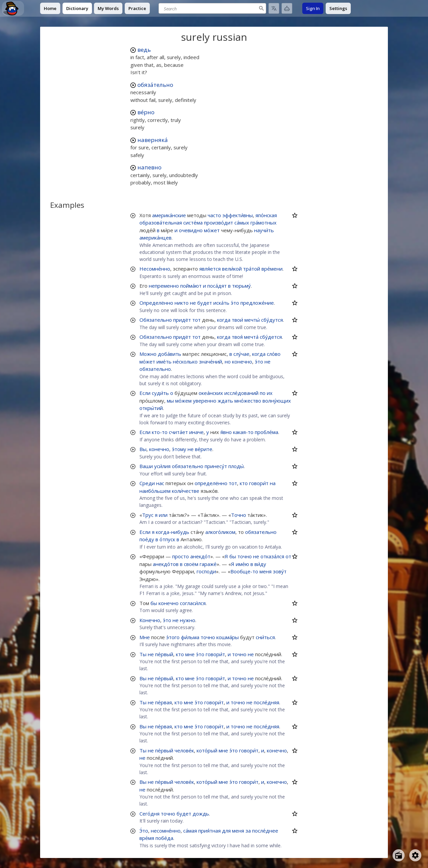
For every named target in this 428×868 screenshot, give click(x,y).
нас (160, 483)
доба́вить (170, 354)
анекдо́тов (166, 564)
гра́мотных (263, 223)
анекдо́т (200, 556)
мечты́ (252, 320)
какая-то (243, 432)
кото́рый (207, 750)
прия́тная (209, 831)
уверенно (205, 401)
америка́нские (169, 215)
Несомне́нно (155, 269)
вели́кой (232, 269)
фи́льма (190, 637)
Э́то (144, 831)
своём (191, 564)
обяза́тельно (155, 85)
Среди (147, 483)
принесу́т (216, 466)
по (263, 393)
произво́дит (219, 223)
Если (145, 393)
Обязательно (156, 320)
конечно (242, 361)
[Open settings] (415, 855)
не (193, 303)
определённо (211, 483)
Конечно (150, 620)
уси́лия (162, 466)
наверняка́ (153, 140)
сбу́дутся (272, 320)
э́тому (179, 449)
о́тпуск (167, 539)
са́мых (242, 223)
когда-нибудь (173, 532)
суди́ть (160, 393)
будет (205, 303)
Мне (145, 637)
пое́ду (147, 539)
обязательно (155, 369)
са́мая (190, 831)
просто (181, 556)
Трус (148, 515)
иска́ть (221, 303)
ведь (144, 50)
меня (265, 571)
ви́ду (260, 564)
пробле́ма (266, 432)
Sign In (313, 8)
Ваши (146, 466)
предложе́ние (257, 303)
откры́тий (151, 408)
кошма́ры (228, 637)
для (226, 831)
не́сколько (185, 361)
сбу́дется (271, 337)
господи (206, 571)
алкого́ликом (220, 532)
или (163, 515)
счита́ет (178, 432)
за (248, 831)
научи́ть (264, 230)
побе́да (164, 838)
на (273, 483)
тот (196, 320)
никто (182, 303)
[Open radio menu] (399, 855)
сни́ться (265, 637)
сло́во (274, 354)
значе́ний (210, 361)
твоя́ (237, 337)
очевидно (191, 230)
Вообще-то (244, 571)
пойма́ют (191, 286)
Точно (239, 515)
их (270, 393)
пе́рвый (164, 654)
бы (233, 556)
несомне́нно (166, 831)
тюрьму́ (241, 286)
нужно (188, 620)
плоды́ (236, 466)
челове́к (184, 750)
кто (244, 483)
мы (170, 401)
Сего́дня (149, 814)
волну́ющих (277, 401)
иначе (196, 432)
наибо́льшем (155, 491)
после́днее (265, 831)
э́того (173, 637)
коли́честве (186, 491)
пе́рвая (164, 702)
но (228, 361)
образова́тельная (161, 223)
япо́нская (266, 215)
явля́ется (210, 269)
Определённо (156, 303)
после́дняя (266, 702)
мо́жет (212, 230)
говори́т (259, 483)
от (288, 556)
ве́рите (204, 449)
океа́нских (211, 393)
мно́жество (248, 401)
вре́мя (147, 838)
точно (245, 556)
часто (214, 215)
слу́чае (241, 354)
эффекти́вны (238, 215)
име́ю (242, 564)
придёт (182, 320)
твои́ (237, 320)
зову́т (280, 571)
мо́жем (183, 401)
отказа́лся (272, 556)
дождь (201, 814)
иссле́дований (241, 393)
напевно (149, 167)
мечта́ (251, 337)
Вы (143, 449)
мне (190, 654)
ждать (225, 401)
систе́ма (193, 223)
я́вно (226, 432)
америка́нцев (155, 238)
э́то (235, 303)
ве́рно (146, 112)
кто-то (160, 432)
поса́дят (217, 286)
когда (224, 320)
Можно (148, 354)
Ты (143, 654)
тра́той (252, 269)
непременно (164, 286)
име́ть (164, 361)
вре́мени (272, 269)
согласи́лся (193, 603)
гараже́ (208, 564)
